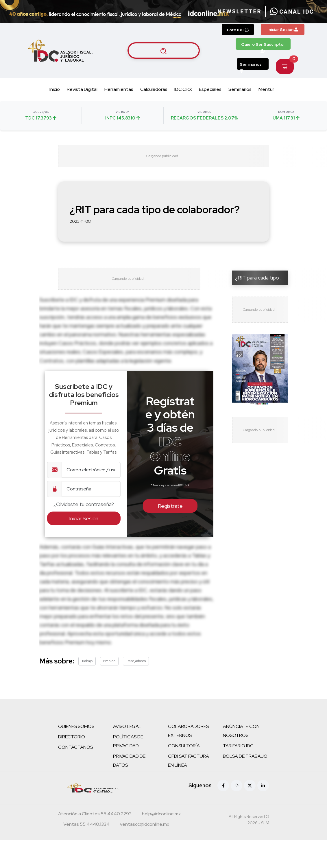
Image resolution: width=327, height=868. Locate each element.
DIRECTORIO (72, 745)
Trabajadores (136, 669)
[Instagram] (237, 794)
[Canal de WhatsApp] (292, 12)
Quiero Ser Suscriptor (263, 46)
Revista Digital (82, 89)
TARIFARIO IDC (238, 754)
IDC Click (183, 89)
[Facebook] (223, 794)
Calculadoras (154, 89)
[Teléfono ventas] (86, 833)
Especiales (210, 89)
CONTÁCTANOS (75, 755)
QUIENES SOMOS (76, 734)
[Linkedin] (263, 794)
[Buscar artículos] (164, 51)
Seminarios (251, 66)
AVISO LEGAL (127, 734)
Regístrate (170, 514)
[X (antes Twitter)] (250, 794)
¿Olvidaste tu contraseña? (84, 512)
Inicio (55, 89)
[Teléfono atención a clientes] (95, 823)
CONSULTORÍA (184, 754)
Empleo (109, 669)
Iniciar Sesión (283, 30)
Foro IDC (238, 30)
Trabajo (87, 669)
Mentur (266, 89)
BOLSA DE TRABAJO (245, 764)
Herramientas (119, 89)
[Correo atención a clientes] (161, 823)
